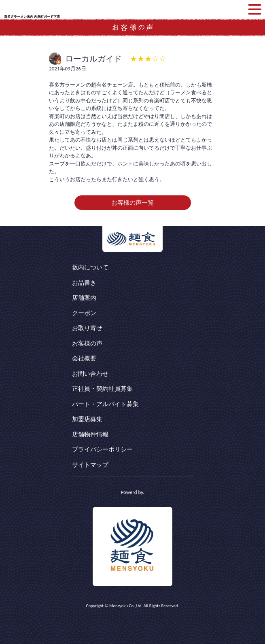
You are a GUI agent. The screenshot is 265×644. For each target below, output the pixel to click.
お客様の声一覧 (132, 203)
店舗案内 (84, 298)
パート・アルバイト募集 (105, 404)
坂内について (90, 267)
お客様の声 (87, 343)
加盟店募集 (87, 419)
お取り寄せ (87, 328)
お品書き (84, 283)
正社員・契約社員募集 (102, 389)
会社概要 (84, 358)
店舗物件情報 (90, 434)
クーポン (84, 313)
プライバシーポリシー (102, 449)
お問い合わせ (90, 374)
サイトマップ (90, 465)
